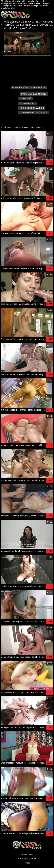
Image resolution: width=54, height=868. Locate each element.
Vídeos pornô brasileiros (12, 6)
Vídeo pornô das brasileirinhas (14, 3)
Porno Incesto (28, 103)
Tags (27, 863)
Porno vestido (30, 6)
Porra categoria (27, 859)
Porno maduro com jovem (34, 113)
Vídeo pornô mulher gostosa (35, 1)
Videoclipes (27, 854)
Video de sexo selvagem (40, 3)
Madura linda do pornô (34, 94)
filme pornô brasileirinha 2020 (29, 88)
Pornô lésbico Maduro (32, 108)
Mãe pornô (25, 99)
